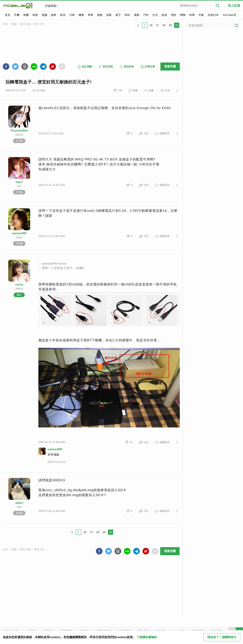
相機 (26, 15)
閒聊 (183, 15)
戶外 (146, 15)
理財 (174, 15)
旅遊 (164, 15)
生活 (155, 15)
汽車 (72, 15)
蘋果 (54, 15)
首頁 (7, 15)
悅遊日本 (213, 15)
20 (177, 25)
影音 (63, 15)
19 (170, 25)
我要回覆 (170, 66)
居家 (109, 15)
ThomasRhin (19, 131)
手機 (17, 15)
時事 (192, 15)
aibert (19, 503)
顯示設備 (25, 24)
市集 (201, 15)
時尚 (127, 15)
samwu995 (19, 233)
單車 (90, 15)
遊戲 (100, 15)
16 (151, 25)
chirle (19, 285)
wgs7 (19, 182)
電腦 (44, 15)
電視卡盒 (39, 24)
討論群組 (51, 6)
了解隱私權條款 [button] (147, 637)
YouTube (229, 15)
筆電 (35, 15)
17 (157, 25)
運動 (137, 15)
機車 (81, 15)
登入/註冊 (234, 6)
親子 (118, 15)
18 (164, 25)
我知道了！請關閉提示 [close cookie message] (222, 637)
